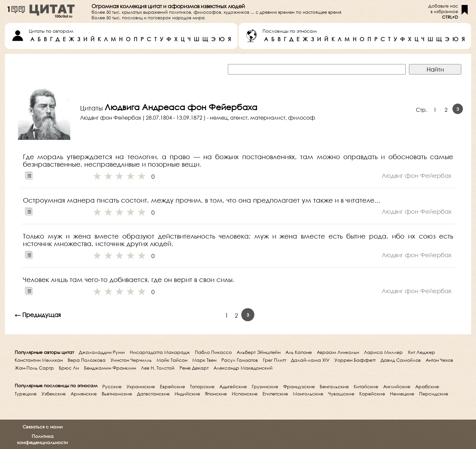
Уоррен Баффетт (355, 360)
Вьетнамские (117, 394)
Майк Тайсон (172, 360)
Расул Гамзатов (240, 360)
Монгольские (308, 394)
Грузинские (265, 386)
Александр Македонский (243, 368)
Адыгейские (233, 386)
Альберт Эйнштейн (259, 352)
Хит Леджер (421, 352)
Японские (216, 394)
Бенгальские (334, 386)
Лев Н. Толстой (158, 368)
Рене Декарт (194, 368)
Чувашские (341, 394)
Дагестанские (153, 394)
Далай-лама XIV (310, 360)
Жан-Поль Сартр (34, 368)
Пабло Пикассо (213, 352)
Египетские (275, 394)
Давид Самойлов (401, 360)
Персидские (434, 394)
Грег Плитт (274, 360)
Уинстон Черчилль (131, 360)
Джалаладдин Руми (102, 352)
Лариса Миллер (383, 352)
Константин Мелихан (39, 360)
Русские (112, 386)
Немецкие (402, 394)
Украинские (141, 386)
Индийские (187, 394)
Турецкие (26, 394)
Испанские (245, 394)
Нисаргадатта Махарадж (160, 352)
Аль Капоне (299, 352)
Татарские (202, 386)
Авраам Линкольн (338, 352)
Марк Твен (204, 360)
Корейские (372, 394)
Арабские (427, 386)
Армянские (84, 394)
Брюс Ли (69, 368)
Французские (299, 386)
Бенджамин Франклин (110, 368)
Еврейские (172, 386)
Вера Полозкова (87, 360)
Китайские (366, 386)
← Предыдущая (38, 315)
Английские (397, 386)
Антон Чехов (439, 360)
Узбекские (54, 394)
